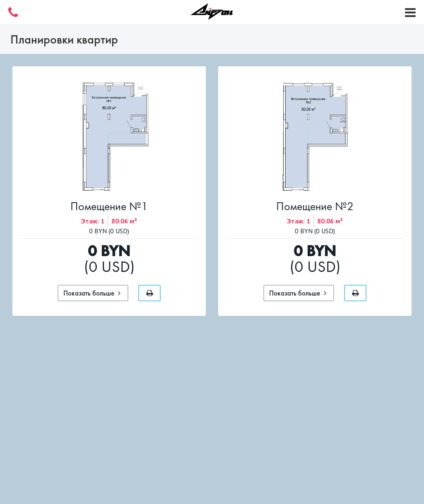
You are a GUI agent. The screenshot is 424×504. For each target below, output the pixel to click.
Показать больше (92, 293)
